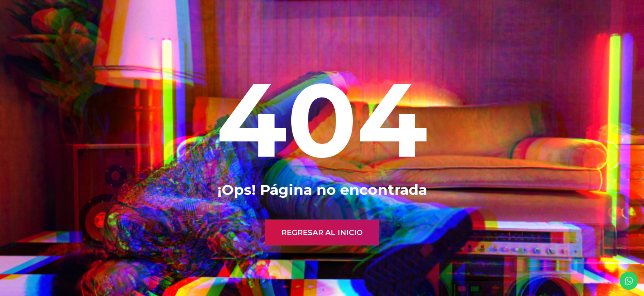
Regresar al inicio (322, 233)
